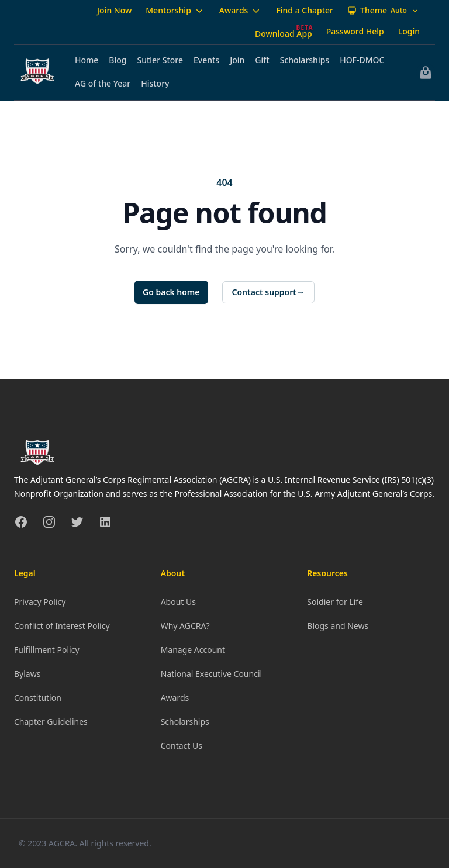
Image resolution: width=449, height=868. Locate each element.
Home (87, 60)
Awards (241, 11)
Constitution (38, 698)
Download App (284, 34)
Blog (118, 60)
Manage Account (193, 650)
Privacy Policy (40, 602)
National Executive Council (211, 674)
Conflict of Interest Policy (62, 626)
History (155, 83)
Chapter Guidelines (51, 722)
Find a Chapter (305, 10)
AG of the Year (103, 83)
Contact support (269, 292)
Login (409, 31)
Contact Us (182, 746)
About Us (178, 602)
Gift (262, 60)
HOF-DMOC (362, 60)
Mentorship (175, 11)
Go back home (171, 292)
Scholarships (305, 60)
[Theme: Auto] (384, 11)
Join (237, 60)
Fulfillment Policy (47, 650)
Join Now (114, 10)
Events (206, 60)
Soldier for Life (335, 602)
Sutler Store (160, 60)
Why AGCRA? (185, 626)
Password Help (355, 31)
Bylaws (27, 674)
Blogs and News (338, 626)
